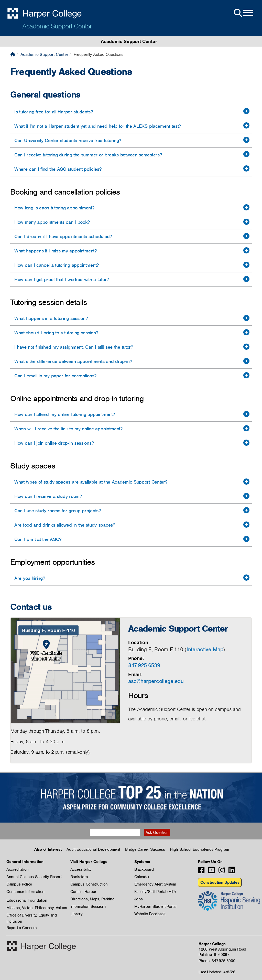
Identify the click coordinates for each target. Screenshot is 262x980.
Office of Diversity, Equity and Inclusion (32, 915)
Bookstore (79, 877)
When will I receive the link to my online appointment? (68, 429)
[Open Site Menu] (243, 13)
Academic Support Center (57, 26)
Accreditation (18, 869)
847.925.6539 (144, 665)
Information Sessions (88, 907)
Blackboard (144, 869)
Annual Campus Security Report (34, 877)
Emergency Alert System (155, 884)
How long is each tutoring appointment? (54, 208)
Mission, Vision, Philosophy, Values (37, 908)
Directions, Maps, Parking (92, 899)
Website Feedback (150, 914)
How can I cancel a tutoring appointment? (57, 265)
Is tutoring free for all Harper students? (54, 112)
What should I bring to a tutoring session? (56, 333)
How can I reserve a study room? (48, 496)
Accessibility (81, 869)
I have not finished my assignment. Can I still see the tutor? (74, 347)
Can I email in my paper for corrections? (55, 376)
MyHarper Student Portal (155, 907)
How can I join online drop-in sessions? (54, 443)
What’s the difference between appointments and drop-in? (73, 361)
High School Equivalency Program (199, 849)
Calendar (142, 877)
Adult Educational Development (93, 849)
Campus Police (19, 884)
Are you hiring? (30, 578)
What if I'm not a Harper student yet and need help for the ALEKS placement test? (98, 126)
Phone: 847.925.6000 (217, 961)
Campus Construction (89, 884)
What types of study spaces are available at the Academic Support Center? (91, 482)
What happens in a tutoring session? (51, 318)
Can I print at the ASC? (38, 539)
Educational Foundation (27, 900)
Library (77, 914)
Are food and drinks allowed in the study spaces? (65, 525)
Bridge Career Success (145, 849)
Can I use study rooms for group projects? (58, 511)
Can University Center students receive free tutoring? (68, 140)
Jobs (139, 899)
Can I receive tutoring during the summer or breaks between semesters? (88, 155)
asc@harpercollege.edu (156, 681)
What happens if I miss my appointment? (56, 251)
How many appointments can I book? (52, 222)
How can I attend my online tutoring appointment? (65, 414)
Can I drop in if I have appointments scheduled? (63, 236)
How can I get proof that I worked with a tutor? (62, 279)
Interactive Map (205, 649)
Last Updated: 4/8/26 (217, 972)
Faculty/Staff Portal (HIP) (155, 892)
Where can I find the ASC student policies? (58, 169)
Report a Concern (22, 928)
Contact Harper (83, 892)
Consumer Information (25, 892)
